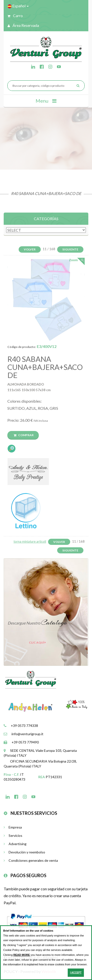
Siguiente (70, 249)
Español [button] (18, 6)
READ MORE (22, 955)
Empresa (13, 827)
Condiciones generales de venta (31, 860)
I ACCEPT (76, 973)
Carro (15, 16)
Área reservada (23, 25)
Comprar (24, 435)
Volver (30, 249)
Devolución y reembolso (24, 852)
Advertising (15, 844)
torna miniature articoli (30, 541)
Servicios (13, 835)
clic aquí (37, 642)
